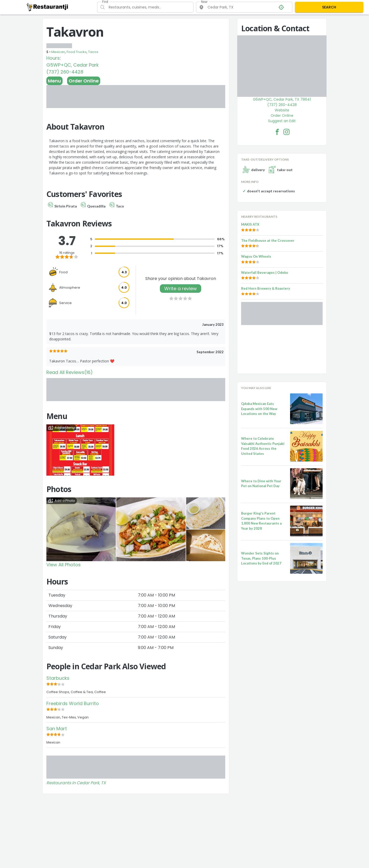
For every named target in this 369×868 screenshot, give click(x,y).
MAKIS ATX (250, 224)
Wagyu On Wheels (256, 256)
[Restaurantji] (48, 7)
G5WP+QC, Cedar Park (73, 65)
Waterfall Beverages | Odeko (265, 273)
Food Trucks (77, 52)
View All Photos (64, 565)
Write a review (181, 289)
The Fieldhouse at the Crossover (268, 240)
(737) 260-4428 (65, 72)
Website (282, 110)
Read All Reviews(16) (70, 372)
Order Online (84, 81)
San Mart (57, 729)
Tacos (93, 52)
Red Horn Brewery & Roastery (266, 288)
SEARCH (329, 7)
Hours (53, 58)
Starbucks (58, 678)
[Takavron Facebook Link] (277, 132)
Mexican (58, 52)
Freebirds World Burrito (73, 703)
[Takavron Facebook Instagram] (286, 132)
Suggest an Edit (282, 121)
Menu (54, 81)
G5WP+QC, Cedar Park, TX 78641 (282, 99)
